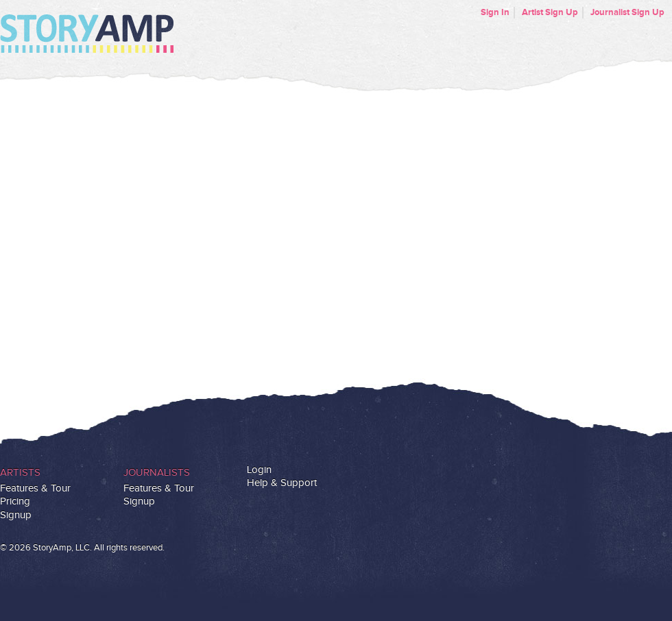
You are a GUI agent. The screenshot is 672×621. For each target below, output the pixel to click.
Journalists (157, 473)
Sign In (495, 12)
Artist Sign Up (550, 12)
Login (259, 470)
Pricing (15, 501)
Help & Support (282, 483)
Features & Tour (35, 488)
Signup (16, 515)
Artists (20, 473)
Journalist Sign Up (627, 12)
